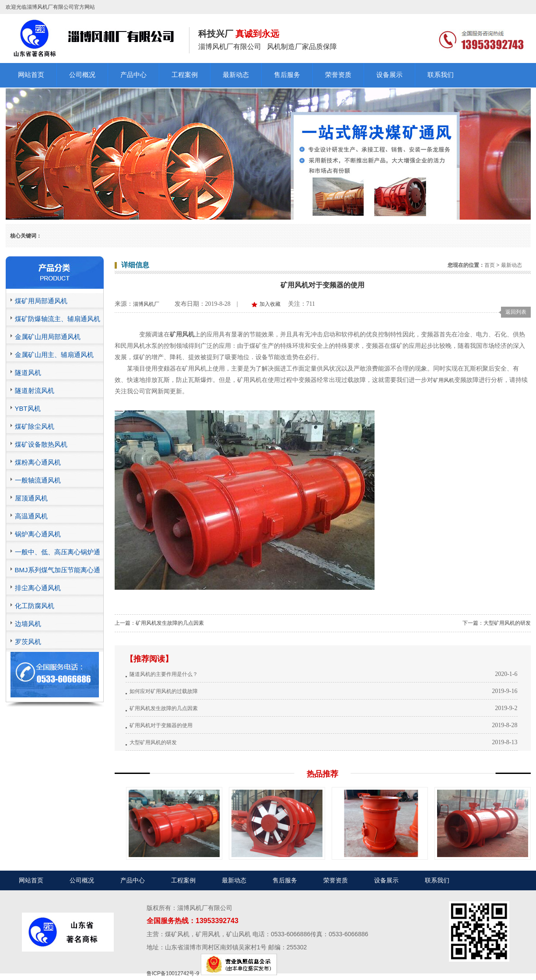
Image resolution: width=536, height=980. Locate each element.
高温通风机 (31, 516)
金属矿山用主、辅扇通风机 (54, 355)
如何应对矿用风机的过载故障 (164, 691)
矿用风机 (444, 380)
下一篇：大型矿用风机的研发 (497, 623)
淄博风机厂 (146, 304)
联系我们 (441, 75)
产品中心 (133, 75)
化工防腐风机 (35, 606)
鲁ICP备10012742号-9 (173, 973)
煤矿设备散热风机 (41, 444)
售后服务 (287, 75)
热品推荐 (322, 774)
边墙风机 (28, 624)
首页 (490, 265)
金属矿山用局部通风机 (48, 337)
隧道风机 (28, 373)
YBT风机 (28, 408)
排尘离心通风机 (38, 588)
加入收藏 (270, 304)
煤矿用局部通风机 (41, 301)
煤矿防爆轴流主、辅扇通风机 (58, 319)
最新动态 (236, 75)
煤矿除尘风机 (35, 426)
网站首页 (31, 75)
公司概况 (82, 75)
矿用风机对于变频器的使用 (161, 725)
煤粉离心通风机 (38, 462)
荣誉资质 (338, 75)
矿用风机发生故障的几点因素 (164, 708)
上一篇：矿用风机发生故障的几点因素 (159, 623)
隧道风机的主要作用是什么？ (164, 674)
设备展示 (389, 75)
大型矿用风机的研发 (153, 742)
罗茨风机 (28, 642)
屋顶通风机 (31, 498)
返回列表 (516, 312)
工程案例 (185, 75)
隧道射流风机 (35, 390)
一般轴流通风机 (38, 480)
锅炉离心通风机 (38, 534)
